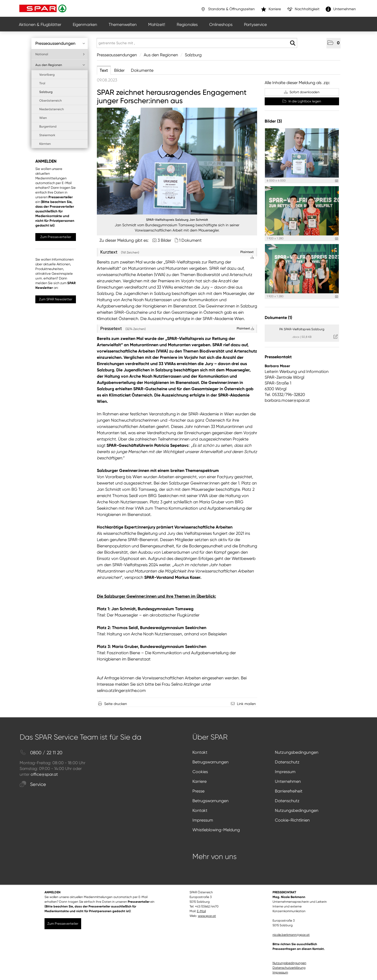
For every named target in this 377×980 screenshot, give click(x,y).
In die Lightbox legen (302, 101)
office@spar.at (44, 774)
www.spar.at (207, 916)
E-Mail (201, 911)
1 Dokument (190, 240)
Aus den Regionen (60, 65)
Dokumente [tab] (142, 70)
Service (33, 784)
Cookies (200, 772)
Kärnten (45, 144)
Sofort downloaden (302, 92)
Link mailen (246, 704)
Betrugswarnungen (210, 762)
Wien (43, 118)
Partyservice (255, 24)
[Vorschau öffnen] (177, 161)
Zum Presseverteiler (56, 237)
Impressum (285, 772)
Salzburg (46, 92)
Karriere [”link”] (271, 9)
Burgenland (48, 126)
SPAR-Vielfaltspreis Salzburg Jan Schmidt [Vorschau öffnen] (177, 220)
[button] (334, 43)
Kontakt (200, 752)
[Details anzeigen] (337, 181)
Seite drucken (116, 704)
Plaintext (245, 328)
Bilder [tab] (119, 70)
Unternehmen (288, 781)
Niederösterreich (52, 109)
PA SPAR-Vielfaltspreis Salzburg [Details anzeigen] (302, 329)
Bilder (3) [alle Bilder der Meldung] (273, 121)
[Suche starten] (293, 43)
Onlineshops (221, 24)
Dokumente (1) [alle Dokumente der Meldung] (278, 318)
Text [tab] (104, 70)
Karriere (199, 781)
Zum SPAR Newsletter (56, 299)
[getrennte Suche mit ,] (197, 43)
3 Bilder (164, 240)
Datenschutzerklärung (289, 968)
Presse (198, 791)
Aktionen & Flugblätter (40, 24)
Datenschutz (287, 762)
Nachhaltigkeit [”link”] (303, 9)
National (60, 54)
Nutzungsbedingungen (297, 752)
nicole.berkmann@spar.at (291, 935)
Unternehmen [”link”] (341, 9)
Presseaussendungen (60, 43)
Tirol (42, 83)
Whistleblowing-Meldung (216, 830)
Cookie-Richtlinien (292, 820)
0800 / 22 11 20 (41, 753)
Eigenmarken (85, 24)
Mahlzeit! (157, 24)
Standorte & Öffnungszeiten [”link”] (228, 9)
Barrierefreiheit (289, 791)
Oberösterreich (51, 101)
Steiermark (47, 135)
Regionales (187, 24)
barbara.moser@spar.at (287, 400)
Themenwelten (123, 24)
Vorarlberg (47, 75)
